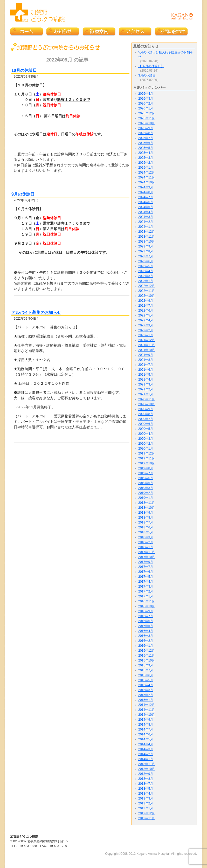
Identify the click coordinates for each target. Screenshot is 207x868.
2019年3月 (146, 488)
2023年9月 (146, 246)
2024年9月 (146, 187)
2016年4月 (146, 631)
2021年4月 (146, 380)
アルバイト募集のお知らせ (36, 312)
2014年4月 (146, 744)
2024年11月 (147, 177)
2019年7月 (146, 473)
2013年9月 (146, 774)
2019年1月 (146, 498)
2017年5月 (146, 577)
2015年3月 (146, 690)
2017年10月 (147, 557)
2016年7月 (146, 616)
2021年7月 (146, 365)
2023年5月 (146, 266)
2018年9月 (146, 513)
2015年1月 (146, 700)
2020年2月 (146, 444)
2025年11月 (147, 118)
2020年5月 (146, 429)
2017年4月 (146, 582)
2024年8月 (146, 192)
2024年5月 (146, 207)
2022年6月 (146, 311)
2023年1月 (146, 281)
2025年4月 (146, 153)
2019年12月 (147, 453)
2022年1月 (146, 335)
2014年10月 (147, 715)
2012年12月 (147, 813)
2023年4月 (146, 271)
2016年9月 (146, 611)
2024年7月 (146, 197)
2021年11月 (147, 345)
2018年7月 (146, 522)
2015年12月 (147, 651)
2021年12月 (147, 340)
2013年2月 (146, 803)
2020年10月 (147, 404)
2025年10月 (147, 123)
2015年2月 (146, 695)
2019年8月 (146, 468)
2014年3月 (146, 749)
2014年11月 (147, 710)
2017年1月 (146, 596)
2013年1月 (146, 808)
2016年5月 (146, 626)
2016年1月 (146, 646)
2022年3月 (146, 325)
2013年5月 (146, 789)
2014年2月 (146, 754)
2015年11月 (147, 656)
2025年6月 (146, 143)
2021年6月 (146, 370)
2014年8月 (146, 725)
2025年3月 (146, 158)
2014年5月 (146, 739)
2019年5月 (146, 483)
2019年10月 (147, 463)
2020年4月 (146, 434)
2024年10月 (147, 182)
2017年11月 (147, 552)
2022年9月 (146, 301)
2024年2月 (146, 222)
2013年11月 (147, 764)
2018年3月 (146, 537)
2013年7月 (146, 784)
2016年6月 (146, 621)
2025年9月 (146, 128)
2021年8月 (146, 360)
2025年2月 (146, 163)
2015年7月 (146, 670)
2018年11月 (147, 503)
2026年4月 (146, 94)
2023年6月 (146, 261)
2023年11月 (147, 237)
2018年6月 (146, 527)
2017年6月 (146, 572)
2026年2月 (146, 104)
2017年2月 (146, 591)
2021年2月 (146, 389)
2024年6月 (146, 202)
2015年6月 (146, 675)
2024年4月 (146, 212)
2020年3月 (146, 439)
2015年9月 (146, 665)
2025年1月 (146, 168)
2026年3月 (146, 99)
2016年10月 (147, 606)
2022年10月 (147, 296)
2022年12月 (147, 286)
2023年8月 (146, 251)
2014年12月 (147, 705)
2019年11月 (147, 458)
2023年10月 (147, 242)
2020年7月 (146, 419)
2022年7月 (146, 306)
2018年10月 (147, 508)
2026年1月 (146, 108)
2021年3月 (146, 384)
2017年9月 (146, 562)
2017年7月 (146, 567)
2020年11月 (147, 399)
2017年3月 (146, 587)
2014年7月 (146, 729)
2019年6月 (146, 478)
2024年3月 (146, 217)
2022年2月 (146, 330)
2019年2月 (146, 493)
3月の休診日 (147, 75)
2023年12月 (147, 232)
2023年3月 (146, 276)
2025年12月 (147, 113)
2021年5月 (146, 375)
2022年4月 (146, 320)
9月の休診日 (23, 194)
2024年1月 (146, 227)
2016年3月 (146, 636)
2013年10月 (147, 769)
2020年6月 (146, 424)
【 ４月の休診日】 (151, 66)
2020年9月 (146, 409)
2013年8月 (146, 779)
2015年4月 (146, 685)
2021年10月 (147, 350)
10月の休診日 (24, 70)
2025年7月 (146, 138)
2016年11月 (147, 601)
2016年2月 (146, 641)
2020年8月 (146, 414)
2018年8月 (146, 518)
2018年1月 (146, 547)
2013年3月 (146, 798)
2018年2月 (146, 542)
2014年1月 (146, 759)
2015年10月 (147, 660)
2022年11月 (147, 291)
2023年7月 (146, 256)
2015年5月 (146, 680)
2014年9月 (146, 720)
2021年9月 (146, 355)
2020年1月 (146, 449)
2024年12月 (147, 173)
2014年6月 (146, 734)
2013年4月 (146, 794)
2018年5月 (146, 532)
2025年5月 (146, 148)
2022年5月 (146, 315)
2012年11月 (147, 818)
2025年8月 (146, 133)
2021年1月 (146, 394)
